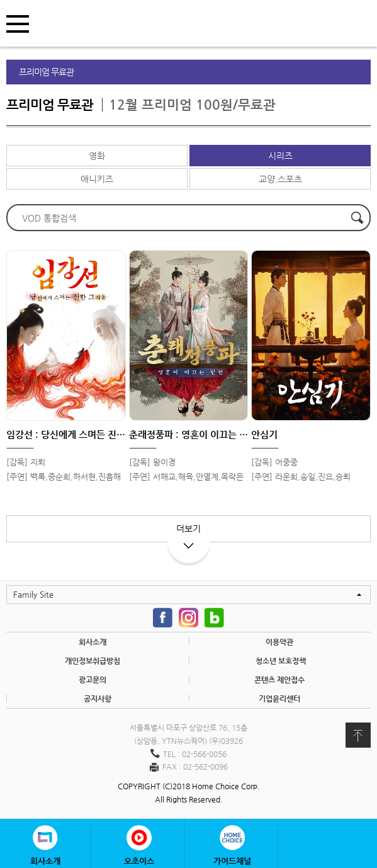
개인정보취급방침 (93, 661)
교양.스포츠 (280, 179)
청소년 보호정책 (281, 661)
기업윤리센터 (279, 699)
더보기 (189, 533)
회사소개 (93, 642)
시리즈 (280, 156)
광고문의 (93, 680)
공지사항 (98, 699)
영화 (97, 156)
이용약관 (279, 642)
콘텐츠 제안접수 (279, 680)
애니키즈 (97, 179)
